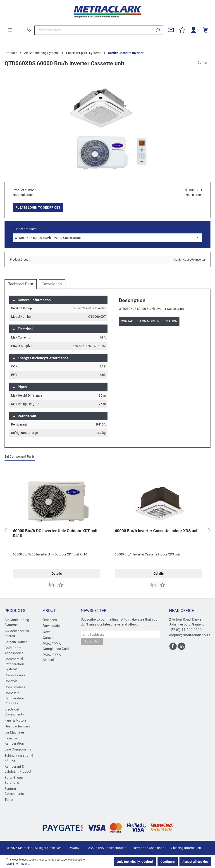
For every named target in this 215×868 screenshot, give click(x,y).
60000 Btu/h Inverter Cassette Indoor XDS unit (157, 531)
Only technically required (135, 862)
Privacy (74, 848)
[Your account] (193, 30)
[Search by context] (29, 30)
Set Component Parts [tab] (20, 456)
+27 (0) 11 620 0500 (185, 630)
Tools (9, 800)
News (47, 632)
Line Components (18, 749)
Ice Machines (15, 732)
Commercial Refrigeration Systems (14, 664)
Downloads (51, 626)
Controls (11, 681)
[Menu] (10, 30)
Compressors (15, 675)
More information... (18, 864)
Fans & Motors (16, 720)
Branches (50, 620)
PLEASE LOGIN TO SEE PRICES (38, 207)
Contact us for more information (149, 321)
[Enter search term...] (93, 30)
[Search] (158, 30)
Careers (49, 638)
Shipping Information (186, 848)
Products (15, 610)
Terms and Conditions (149, 848)
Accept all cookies (195, 862)
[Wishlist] (182, 30)
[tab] (21, 284)
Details (57, 574)
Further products (25, 229)
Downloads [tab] (52, 284)
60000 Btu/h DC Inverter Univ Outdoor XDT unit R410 (55, 533)
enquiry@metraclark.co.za (190, 635)
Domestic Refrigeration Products (14, 698)
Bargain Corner (16, 642)
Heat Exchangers (17, 726)
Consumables (15, 687)
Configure (168, 862)
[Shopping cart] (205, 30)
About (49, 610)
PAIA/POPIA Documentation (106, 848)
